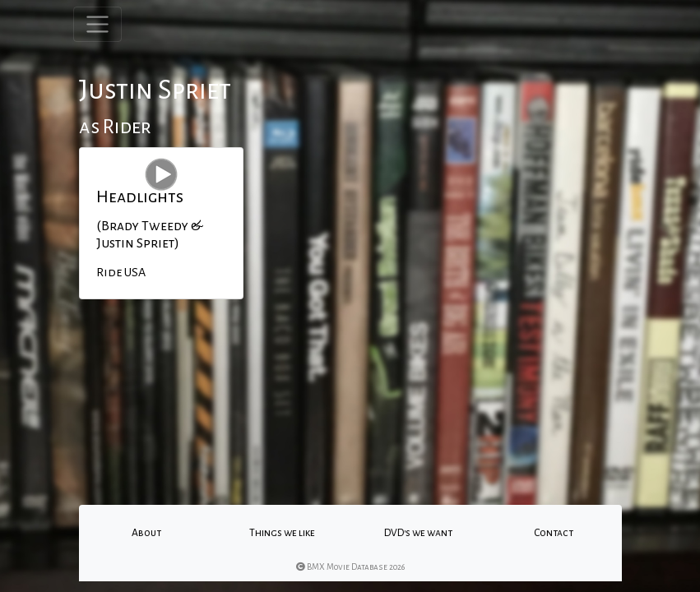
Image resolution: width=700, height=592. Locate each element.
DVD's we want (418, 533)
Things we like (282, 533)
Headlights (140, 197)
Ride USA (121, 272)
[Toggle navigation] (97, 24)
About (146, 533)
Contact (554, 533)
